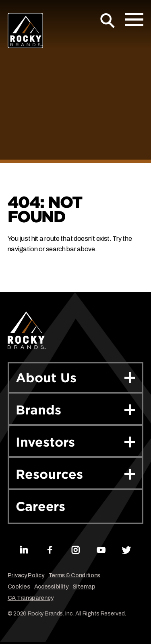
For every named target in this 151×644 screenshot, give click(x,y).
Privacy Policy (26, 575)
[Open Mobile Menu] (134, 19)
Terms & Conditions (74, 575)
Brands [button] (76, 410)
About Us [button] (76, 378)
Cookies (19, 587)
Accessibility (51, 587)
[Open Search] (108, 21)
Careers (40, 506)
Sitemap (84, 587)
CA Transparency (31, 598)
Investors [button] (76, 442)
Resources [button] (76, 474)
